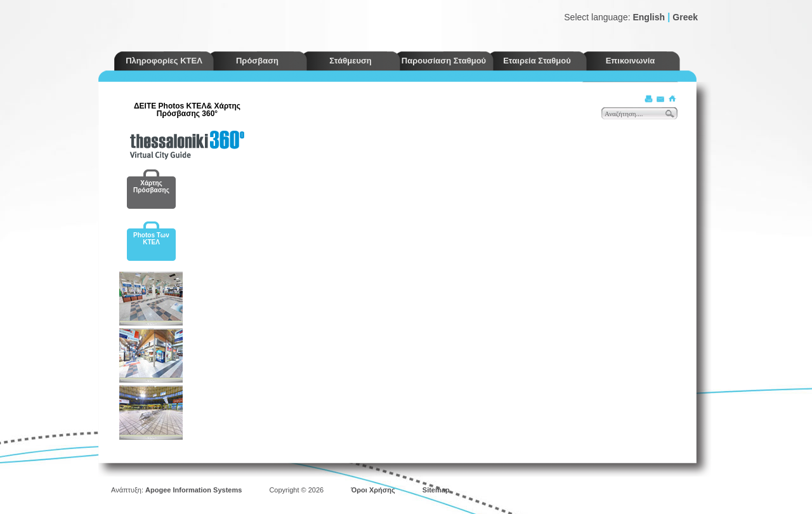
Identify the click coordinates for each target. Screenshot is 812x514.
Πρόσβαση (257, 61)
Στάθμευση (350, 61)
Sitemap (436, 490)
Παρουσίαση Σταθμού (444, 61)
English (649, 17)
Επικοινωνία (631, 61)
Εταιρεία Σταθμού (537, 61)
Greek (685, 17)
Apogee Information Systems (193, 490)
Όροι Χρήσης (373, 490)
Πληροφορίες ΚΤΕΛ (164, 61)
